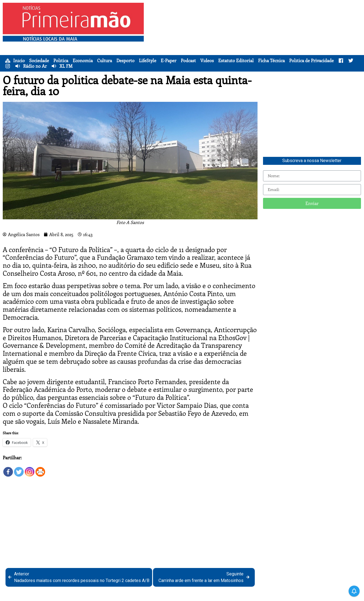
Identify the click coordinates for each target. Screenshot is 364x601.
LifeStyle (148, 61)
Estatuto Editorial (236, 61)
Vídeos (207, 61)
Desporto (125, 61)
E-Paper (169, 61)
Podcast (188, 61)
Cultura (105, 61)
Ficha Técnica (271, 61)
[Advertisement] (255, 41)
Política (61, 61)
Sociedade (39, 61)
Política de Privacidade (311, 61)
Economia (83, 61)
